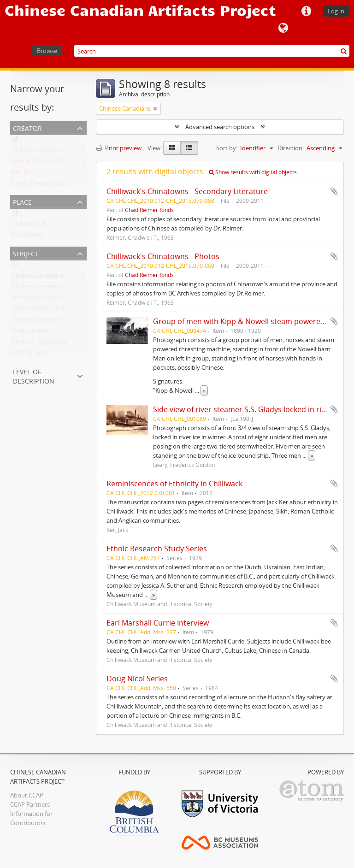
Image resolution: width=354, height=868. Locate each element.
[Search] (212, 51)
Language (283, 28)
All (15, 141)
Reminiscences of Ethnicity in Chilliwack (174, 484)
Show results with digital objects (253, 172)
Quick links (306, 12)
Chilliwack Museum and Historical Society (68, 152)
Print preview (119, 148)
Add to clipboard (334, 191)
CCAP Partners (30, 804)
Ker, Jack (23, 174)
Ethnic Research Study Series (157, 549)
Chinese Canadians (38, 277)
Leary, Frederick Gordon (45, 185)
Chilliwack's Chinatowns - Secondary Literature (187, 191)
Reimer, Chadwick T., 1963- (48, 163)
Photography (30, 354)
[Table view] (189, 148)
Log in (336, 11)
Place (22, 201)
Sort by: (227, 148)
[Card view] (172, 148)
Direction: (291, 148)
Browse (47, 51)
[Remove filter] (155, 108)
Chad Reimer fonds (149, 210)
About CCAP (27, 795)
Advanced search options (220, 127)
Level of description (34, 375)
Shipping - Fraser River (42, 321)
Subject (26, 253)
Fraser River (28, 236)
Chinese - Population (40, 343)
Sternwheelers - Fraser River (50, 310)
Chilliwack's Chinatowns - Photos (163, 256)
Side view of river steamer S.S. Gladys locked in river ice (248, 409)
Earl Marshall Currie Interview (158, 623)
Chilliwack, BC (30, 225)
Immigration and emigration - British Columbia (76, 299)
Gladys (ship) (29, 332)
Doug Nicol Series (137, 679)
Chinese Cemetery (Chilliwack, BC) (58, 288)
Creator (27, 127)
